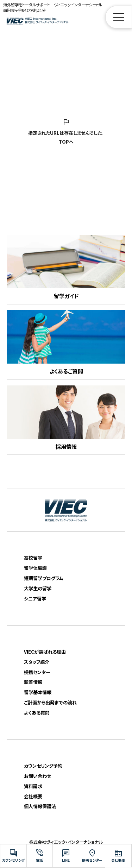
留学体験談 (35, 568)
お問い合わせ (37, 776)
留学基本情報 (38, 692)
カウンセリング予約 (43, 766)
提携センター (37, 672)
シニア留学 (35, 599)
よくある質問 (37, 713)
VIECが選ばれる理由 (45, 652)
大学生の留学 (38, 588)
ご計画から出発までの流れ (50, 702)
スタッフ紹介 (37, 662)
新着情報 (33, 682)
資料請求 (33, 786)
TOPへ (66, 142)
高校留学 (33, 558)
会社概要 (33, 796)
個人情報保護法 (40, 806)
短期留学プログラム (44, 578)
